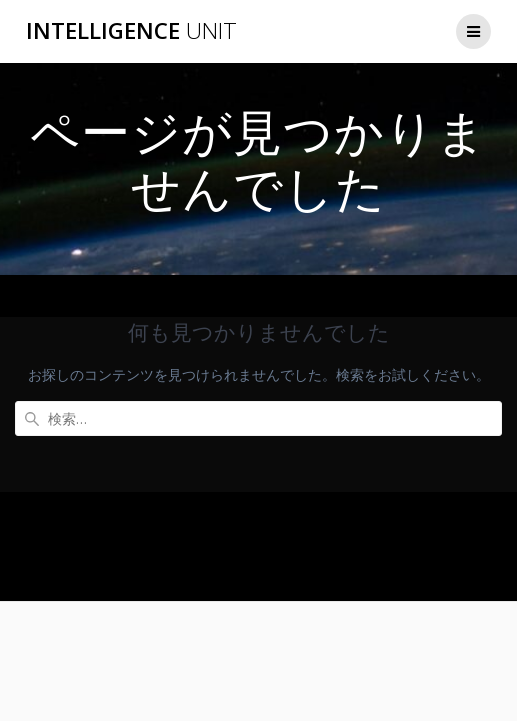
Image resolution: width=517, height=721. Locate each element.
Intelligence (131, 31)
